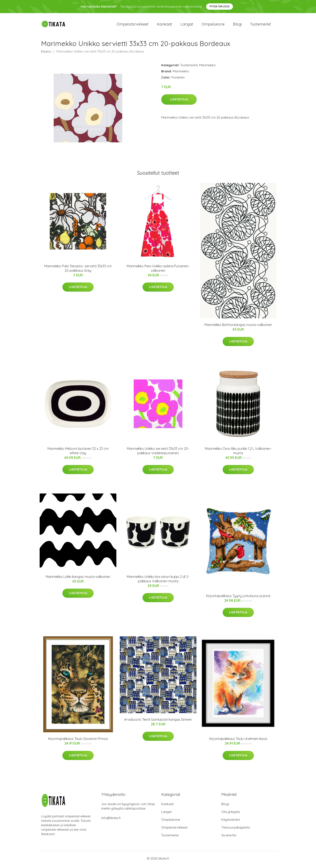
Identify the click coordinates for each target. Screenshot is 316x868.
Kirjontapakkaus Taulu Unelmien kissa (238, 741)
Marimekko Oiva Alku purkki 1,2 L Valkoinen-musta (238, 453)
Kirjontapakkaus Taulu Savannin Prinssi (78, 741)
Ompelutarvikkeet (132, 25)
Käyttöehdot (231, 822)
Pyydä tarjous (220, 6)
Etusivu (46, 53)
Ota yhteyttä (231, 814)
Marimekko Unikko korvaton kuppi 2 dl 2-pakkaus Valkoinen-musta (158, 581)
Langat (187, 25)
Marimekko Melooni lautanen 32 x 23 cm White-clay (78, 453)
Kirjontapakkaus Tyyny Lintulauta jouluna (238, 598)
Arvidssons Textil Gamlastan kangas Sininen (158, 722)
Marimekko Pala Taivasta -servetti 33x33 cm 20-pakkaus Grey (78, 270)
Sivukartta (229, 838)
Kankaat (164, 25)
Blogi (237, 25)
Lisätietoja (179, 102)
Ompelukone (213, 25)
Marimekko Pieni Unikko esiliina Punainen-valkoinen (158, 270)
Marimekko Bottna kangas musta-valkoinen (238, 327)
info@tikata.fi (111, 820)
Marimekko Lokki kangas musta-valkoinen (78, 579)
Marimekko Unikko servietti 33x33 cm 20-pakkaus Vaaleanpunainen (158, 453)
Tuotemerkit (260, 25)
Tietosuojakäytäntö (236, 830)
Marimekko (207, 67)
